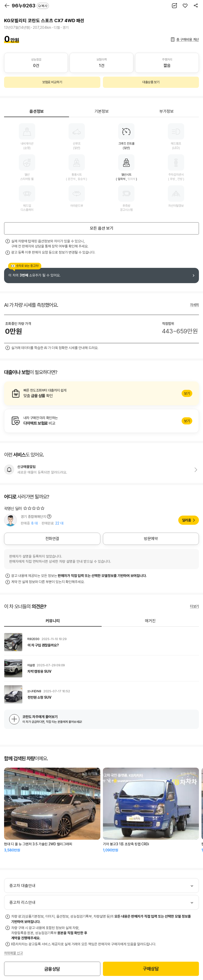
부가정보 (167, 111)
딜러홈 (187, 520)
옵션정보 (37, 111)
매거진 (150, 621)
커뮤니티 (53, 621)
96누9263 (30, 6)
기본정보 (102, 111)
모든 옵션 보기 (102, 228)
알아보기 (101, 393)
